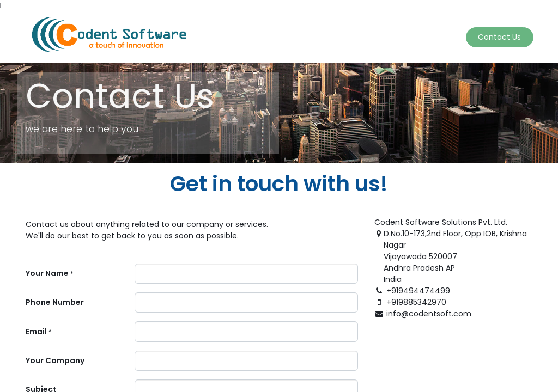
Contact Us (498, 37)
